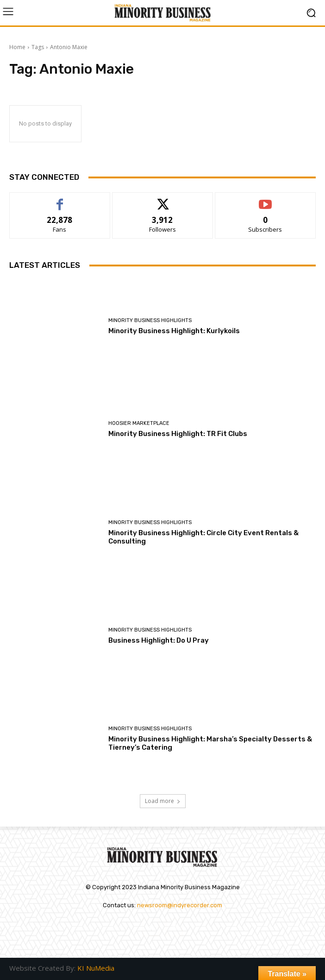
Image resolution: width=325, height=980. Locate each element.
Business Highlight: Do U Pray (159, 640)
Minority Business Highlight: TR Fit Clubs (178, 434)
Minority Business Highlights (150, 320)
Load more (163, 801)
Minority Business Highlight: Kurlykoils (174, 331)
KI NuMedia (96, 968)
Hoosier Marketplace (139, 423)
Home (17, 47)
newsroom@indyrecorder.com (180, 905)
